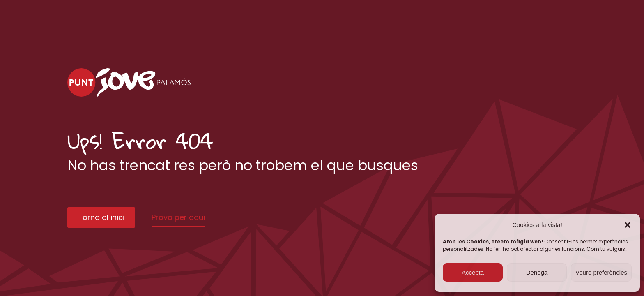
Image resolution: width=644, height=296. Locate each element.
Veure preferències (601, 272)
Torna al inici (101, 217)
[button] (628, 225)
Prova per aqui (178, 217)
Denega (537, 272)
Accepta (473, 272)
